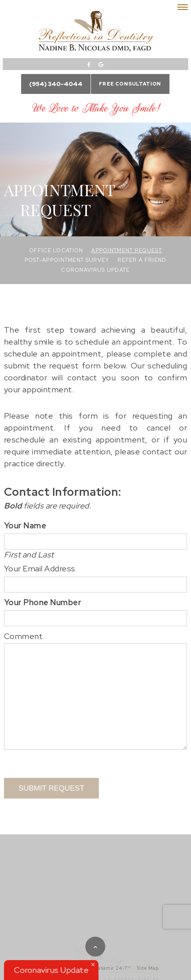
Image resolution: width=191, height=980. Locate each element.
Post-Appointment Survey (67, 260)
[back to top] (95, 947)
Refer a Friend (142, 260)
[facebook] (89, 65)
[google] (101, 65)
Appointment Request (127, 250)
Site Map (148, 968)
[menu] (183, 7)
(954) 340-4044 (56, 84)
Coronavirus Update (95, 270)
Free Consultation (130, 84)
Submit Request (52, 788)
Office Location (56, 250)
